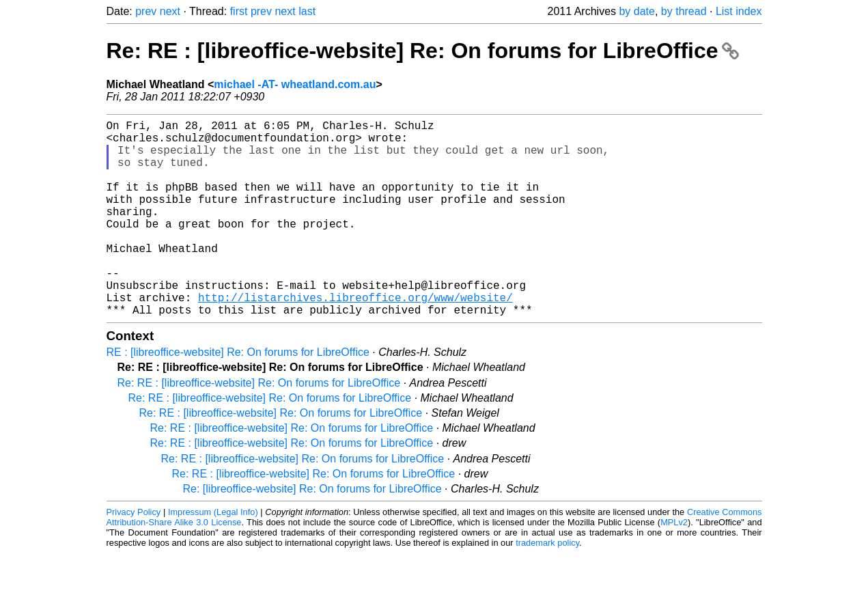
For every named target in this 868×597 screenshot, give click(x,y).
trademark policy (547, 586)
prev (146, 11)
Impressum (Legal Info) (213, 556)
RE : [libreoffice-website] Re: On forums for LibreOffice (238, 396)
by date (636, 11)
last (307, 11)
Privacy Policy (134, 556)
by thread (684, 11)
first (239, 11)
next (170, 11)
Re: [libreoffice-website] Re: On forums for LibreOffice (312, 532)
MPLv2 (674, 566)
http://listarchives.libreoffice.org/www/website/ (355, 338)
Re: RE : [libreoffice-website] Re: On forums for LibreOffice (423, 51)
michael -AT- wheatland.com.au (295, 84)
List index (739, 11)
